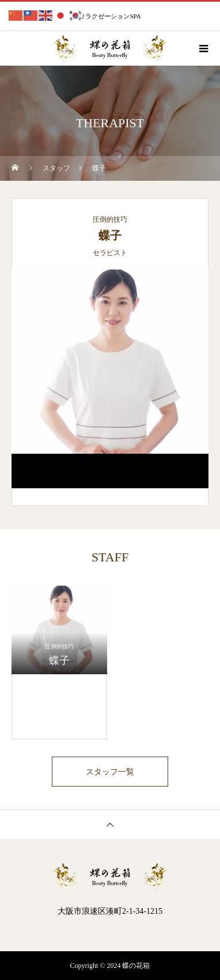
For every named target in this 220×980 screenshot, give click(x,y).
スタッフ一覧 (110, 772)
